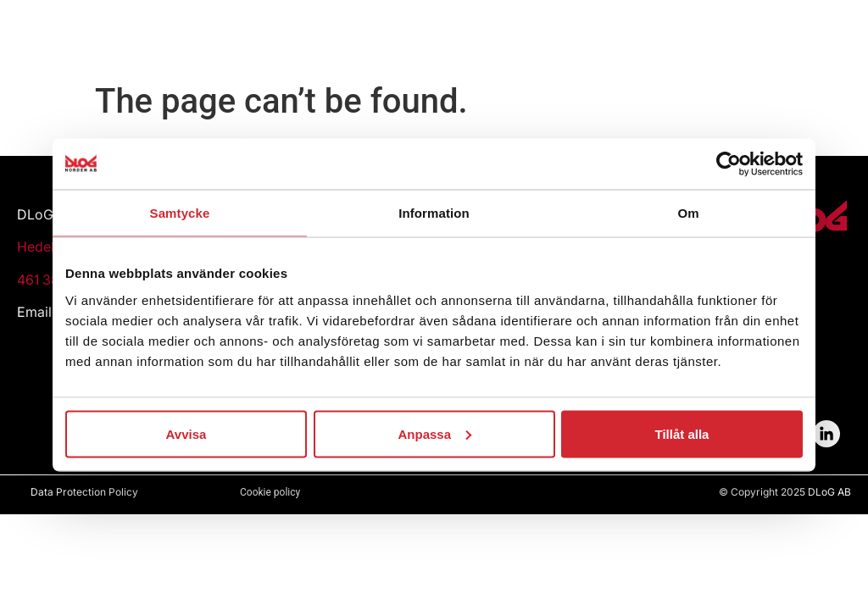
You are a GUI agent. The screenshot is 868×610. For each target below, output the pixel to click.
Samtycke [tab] (180, 213)
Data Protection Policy (84, 492)
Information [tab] (434, 213)
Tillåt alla (682, 433)
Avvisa (186, 433)
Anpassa (434, 433)
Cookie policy (270, 492)
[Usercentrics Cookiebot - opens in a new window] (729, 164)
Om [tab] (688, 213)
